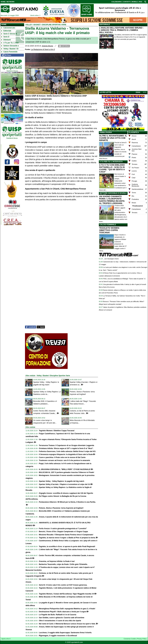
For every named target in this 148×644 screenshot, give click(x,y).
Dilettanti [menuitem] (6, 40)
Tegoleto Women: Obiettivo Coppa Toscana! (57, 431)
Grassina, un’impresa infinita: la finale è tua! (57, 561)
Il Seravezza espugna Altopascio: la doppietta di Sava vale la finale (66, 454)
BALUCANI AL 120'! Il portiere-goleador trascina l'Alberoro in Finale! (67, 472)
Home (4, 25)
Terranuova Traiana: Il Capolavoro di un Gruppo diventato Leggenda (67, 445)
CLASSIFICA (134, 132)
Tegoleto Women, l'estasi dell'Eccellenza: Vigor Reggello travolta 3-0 (67, 594)
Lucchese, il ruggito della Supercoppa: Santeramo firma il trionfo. (65, 633)
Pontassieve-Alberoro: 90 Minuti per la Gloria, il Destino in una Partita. (67, 502)
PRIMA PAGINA (106, 132)
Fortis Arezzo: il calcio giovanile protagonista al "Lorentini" (63, 529)
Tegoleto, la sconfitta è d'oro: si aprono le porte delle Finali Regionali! (67, 547)
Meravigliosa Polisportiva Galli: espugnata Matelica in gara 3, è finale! (67, 609)
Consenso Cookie (130, 639)
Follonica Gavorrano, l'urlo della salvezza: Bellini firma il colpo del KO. (67, 451)
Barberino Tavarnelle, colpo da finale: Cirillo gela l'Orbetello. (63, 564)
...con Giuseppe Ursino (111, 259)
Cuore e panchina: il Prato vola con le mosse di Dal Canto (62, 457)
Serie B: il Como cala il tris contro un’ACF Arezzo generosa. (63, 585)
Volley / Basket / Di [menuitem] (10, 49)
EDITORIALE (105, 25)
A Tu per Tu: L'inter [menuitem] (10, 43)
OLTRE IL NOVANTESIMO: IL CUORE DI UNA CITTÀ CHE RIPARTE (113, 138)
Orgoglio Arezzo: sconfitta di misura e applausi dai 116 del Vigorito (66, 493)
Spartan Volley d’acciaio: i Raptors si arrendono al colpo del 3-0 (65, 484)
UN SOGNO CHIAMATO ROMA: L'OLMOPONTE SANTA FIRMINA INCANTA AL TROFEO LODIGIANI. (112, 200)
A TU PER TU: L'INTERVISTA (111, 162)
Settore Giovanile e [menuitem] (10, 46)
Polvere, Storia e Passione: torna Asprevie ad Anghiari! (61, 508)
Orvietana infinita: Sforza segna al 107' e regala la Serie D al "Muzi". (66, 448)
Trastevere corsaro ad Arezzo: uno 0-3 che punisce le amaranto (64, 460)
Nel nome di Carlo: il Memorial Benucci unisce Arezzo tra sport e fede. (67, 624)
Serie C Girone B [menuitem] (9, 34)
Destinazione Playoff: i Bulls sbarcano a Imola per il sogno (63, 612)
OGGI (138, 92)
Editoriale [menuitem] (6, 31)
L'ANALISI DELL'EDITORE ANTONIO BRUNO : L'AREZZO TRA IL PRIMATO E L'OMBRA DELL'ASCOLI (121, 30)
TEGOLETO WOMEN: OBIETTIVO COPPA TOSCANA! (109, 230)
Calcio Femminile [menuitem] (9, 52)
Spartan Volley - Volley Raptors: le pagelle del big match (62, 481)
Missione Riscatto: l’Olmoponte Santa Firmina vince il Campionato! (66, 535)
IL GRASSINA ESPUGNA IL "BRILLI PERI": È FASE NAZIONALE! (65, 469)
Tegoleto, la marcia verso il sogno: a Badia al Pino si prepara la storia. (67, 538)
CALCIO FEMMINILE (108, 225)
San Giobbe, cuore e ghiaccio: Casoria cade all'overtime (62, 618)
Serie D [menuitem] (5, 37)
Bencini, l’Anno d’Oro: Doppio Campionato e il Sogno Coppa (63, 532)
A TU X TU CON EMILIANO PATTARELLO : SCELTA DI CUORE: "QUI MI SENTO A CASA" (112, 168)
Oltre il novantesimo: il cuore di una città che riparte (60, 621)
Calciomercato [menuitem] (8, 28)
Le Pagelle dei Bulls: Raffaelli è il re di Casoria (58, 615)
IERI (145, 92)
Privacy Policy (142, 639)
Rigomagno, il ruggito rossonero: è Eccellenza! (58, 636)
